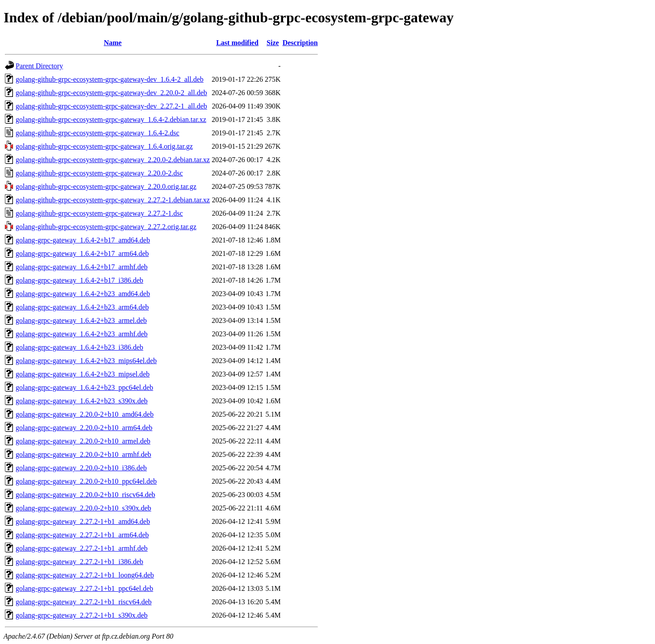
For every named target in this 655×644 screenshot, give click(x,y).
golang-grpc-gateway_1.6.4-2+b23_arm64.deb (82, 307)
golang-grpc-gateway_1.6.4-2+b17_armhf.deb (82, 267)
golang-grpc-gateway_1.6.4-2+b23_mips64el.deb (86, 361)
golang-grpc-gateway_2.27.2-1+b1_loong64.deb (85, 575)
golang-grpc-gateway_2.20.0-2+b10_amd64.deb (85, 414)
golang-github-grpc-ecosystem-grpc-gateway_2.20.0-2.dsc (99, 173)
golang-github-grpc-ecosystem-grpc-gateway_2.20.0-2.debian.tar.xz (113, 160)
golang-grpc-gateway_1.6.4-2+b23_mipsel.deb (83, 374)
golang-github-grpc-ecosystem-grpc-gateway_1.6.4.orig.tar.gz (104, 146)
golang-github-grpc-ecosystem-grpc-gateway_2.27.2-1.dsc (99, 213)
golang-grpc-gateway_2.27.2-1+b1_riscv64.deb (84, 602)
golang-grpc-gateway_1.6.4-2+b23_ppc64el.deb (84, 387)
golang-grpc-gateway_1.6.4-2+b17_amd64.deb (83, 240)
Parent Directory (39, 66)
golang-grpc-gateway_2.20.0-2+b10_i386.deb (81, 468)
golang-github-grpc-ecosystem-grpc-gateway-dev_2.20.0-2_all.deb (111, 93)
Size (273, 43)
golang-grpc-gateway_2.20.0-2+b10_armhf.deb (83, 454)
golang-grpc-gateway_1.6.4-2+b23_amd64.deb (83, 294)
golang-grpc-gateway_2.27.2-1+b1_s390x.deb (82, 615)
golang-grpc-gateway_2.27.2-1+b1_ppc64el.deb (84, 588)
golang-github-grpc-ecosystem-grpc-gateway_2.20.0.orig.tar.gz (106, 186)
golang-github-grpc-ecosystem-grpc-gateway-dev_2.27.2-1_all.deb (111, 106)
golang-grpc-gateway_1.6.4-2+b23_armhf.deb (82, 334)
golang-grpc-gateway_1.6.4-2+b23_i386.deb (79, 347)
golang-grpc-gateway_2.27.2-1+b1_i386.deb (79, 562)
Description (300, 43)
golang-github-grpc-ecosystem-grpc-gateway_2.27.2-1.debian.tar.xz (113, 200)
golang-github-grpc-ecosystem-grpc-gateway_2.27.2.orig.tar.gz (106, 227)
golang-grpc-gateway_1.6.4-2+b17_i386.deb (79, 280)
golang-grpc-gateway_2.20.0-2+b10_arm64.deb (84, 428)
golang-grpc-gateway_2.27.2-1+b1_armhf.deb (82, 548)
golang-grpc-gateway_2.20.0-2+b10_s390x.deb (83, 508)
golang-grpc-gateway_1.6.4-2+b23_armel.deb (81, 320)
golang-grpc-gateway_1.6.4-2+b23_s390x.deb (82, 401)
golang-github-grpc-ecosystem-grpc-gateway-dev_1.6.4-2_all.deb (110, 79)
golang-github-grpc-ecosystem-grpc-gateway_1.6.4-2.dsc (98, 133)
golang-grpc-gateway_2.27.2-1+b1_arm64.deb (82, 535)
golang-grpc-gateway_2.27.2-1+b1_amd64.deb (83, 521)
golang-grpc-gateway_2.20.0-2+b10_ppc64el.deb (86, 481)
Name (113, 43)
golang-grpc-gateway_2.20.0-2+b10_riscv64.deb (86, 495)
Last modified (237, 43)
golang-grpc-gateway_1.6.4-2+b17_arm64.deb (82, 253)
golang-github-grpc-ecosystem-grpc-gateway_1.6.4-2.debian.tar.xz (111, 119)
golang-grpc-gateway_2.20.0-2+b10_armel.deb (83, 441)
